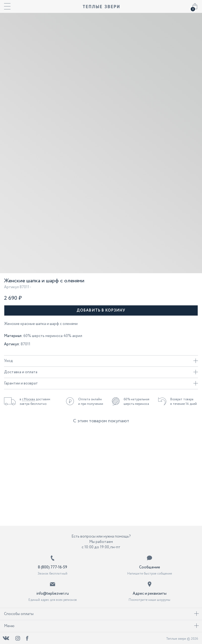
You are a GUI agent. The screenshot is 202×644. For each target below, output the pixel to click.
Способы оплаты (101, 614)
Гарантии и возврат (101, 383)
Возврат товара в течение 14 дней (184, 402)
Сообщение (150, 567)
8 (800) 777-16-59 (53, 567)
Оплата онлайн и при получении (91, 402)
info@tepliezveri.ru (53, 594)
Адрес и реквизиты (150, 594)
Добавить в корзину (101, 310)
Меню (101, 626)
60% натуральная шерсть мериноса (136, 402)
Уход (101, 361)
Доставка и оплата (101, 372)
